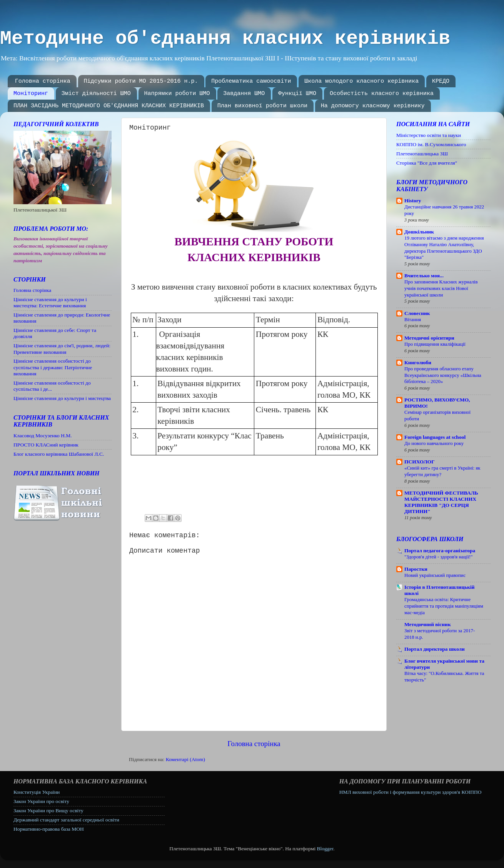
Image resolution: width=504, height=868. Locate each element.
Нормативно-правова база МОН (49, 829)
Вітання (413, 320)
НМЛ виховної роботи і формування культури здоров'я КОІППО (411, 792)
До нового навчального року (434, 443)
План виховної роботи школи (262, 106)
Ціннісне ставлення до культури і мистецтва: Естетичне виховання (50, 302)
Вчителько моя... (424, 276)
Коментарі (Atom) (185, 759)
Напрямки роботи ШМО (177, 94)
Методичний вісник (428, 624)
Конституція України (37, 792)
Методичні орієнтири (429, 338)
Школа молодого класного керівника (361, 81)
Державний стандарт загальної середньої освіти (66, 820)
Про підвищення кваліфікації (435, 344)
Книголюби (418, 362)
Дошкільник (419, 232)
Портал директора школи (435, 649)
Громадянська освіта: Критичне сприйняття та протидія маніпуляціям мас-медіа (444, 606)
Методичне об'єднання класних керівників (225, 39)
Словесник (417, 313)
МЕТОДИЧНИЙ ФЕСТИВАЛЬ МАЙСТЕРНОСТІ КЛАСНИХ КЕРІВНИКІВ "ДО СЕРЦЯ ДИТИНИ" (441, 502)
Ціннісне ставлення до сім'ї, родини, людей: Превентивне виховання (62, 349)
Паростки (416, 569)
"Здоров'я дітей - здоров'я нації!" (438, 557)
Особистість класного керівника (382, 94)
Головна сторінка (43, 81)
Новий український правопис (435, 575)
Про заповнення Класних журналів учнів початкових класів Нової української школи (441, 288)
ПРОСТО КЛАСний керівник (46, 445)
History (413, 201)
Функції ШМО (297, 94)
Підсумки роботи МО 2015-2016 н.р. (141, 81)
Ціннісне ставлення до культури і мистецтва (62, 398)
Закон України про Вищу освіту (48, 811)
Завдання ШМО (244, 94)
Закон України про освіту (41, 801)
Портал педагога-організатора (440, 551)
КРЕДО (441, 81)
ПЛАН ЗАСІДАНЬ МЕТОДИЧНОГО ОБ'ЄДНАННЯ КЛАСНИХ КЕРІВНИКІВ (109, 106)
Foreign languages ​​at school (435, 437)
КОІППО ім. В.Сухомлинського (431, 144)
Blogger (325, 849)
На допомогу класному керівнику (373, 106)
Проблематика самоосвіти (251, 81)
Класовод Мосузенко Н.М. (43, 436)
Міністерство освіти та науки (429, 135)
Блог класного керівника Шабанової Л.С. (59, 454)
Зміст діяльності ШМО (96, 94)
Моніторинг (31, 94)
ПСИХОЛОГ (420, 462)
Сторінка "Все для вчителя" (427, 163)
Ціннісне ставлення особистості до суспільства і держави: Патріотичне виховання (53, 367)
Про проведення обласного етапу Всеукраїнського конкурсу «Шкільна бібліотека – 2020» (443, 375)
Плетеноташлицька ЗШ (422, 154)
